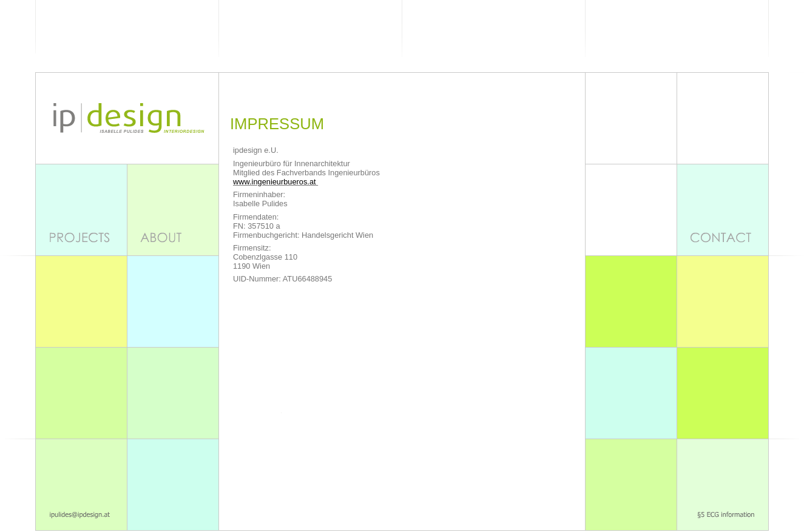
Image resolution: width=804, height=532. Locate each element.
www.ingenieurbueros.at (275, 182)
